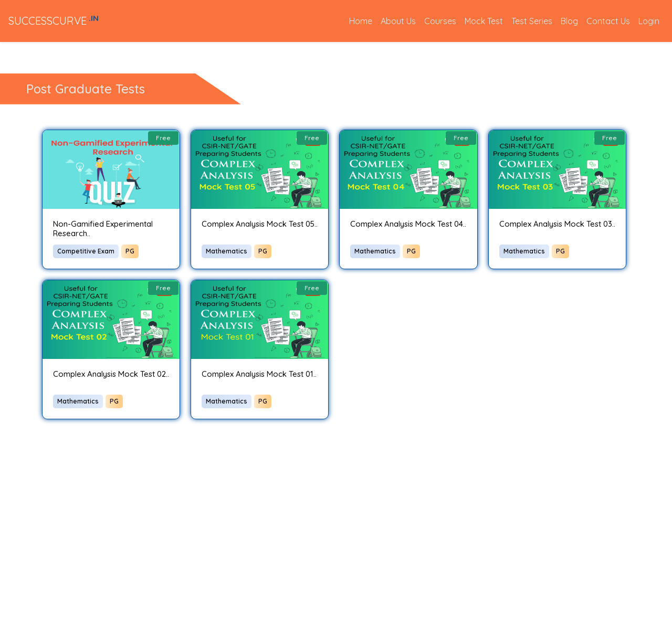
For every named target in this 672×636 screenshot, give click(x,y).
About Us (398, 21)
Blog (569, 21)
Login (649, 21)
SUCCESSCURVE (54, 20)
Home (363, 20)
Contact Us (608, 21)
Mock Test (484, 21)
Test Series (532, 21)
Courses (440, 21)
